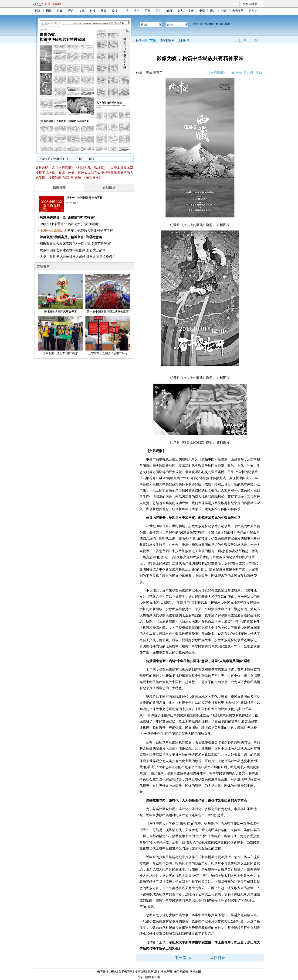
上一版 (77, 159)
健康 (169, 11)
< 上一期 (241, 40)
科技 (93, 11)
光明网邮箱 (181, 972)
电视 (202, 11)
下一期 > (254, 40)
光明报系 (238, 11)
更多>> (253, 11)
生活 (125, 11)
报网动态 (140, 972)
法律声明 (166, 972)
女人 (180, 11)
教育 (104, 11)
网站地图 (195, 972)
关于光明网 (125, 972)
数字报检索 (167, 40)
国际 (49, 11)
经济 (115, 11)
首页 (48, 4)
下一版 (89, 159)
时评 (60, 11)
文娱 (191, 11)
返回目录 (184, 40)
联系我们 (153, 972)
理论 (71, 11)
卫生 (158, 11)
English (57, 4)
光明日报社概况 (107, 972)
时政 (38, 11)
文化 (82, 11)
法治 (136, 11)
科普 (224, 11)
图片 (213, 11)
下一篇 (183, 958)
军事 (147, 11)
